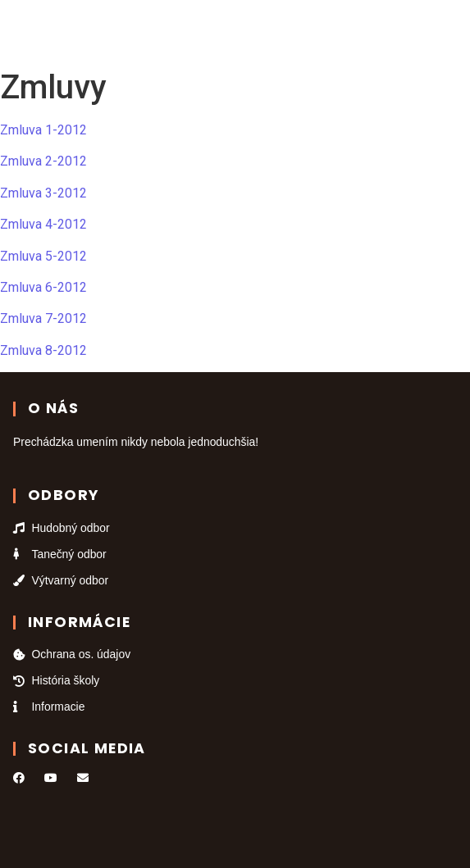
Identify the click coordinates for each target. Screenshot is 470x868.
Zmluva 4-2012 (43, 224)
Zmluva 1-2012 (43, 130)
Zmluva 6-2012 (43, 287)
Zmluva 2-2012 (43, 161)
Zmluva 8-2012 (43, 350)
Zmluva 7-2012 (43, 318)
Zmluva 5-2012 (43, 256)
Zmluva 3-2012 (43, 193)
